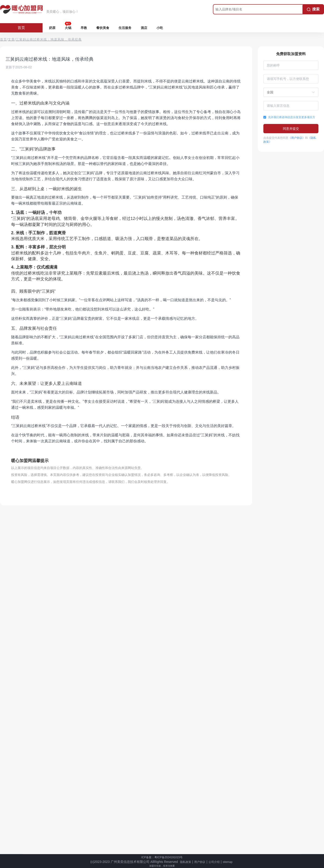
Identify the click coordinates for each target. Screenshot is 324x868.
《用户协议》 (297, 138)
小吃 (160, 28)
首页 (21, 28)
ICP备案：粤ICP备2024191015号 (162, 857)
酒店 (144, 28)
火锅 (68, 28)
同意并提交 (291, 129)
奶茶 (52, 28)
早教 (84, 28)
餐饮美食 (103, 28)
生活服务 (125, 28)
